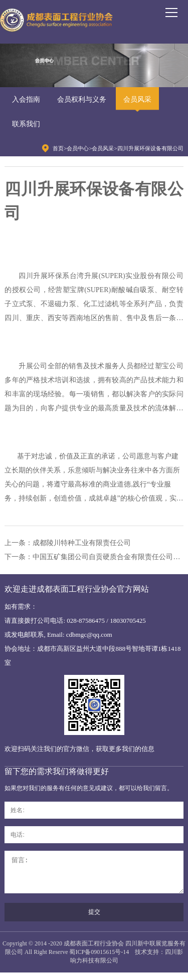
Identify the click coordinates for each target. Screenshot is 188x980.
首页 (58, 148)
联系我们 (26, 124)
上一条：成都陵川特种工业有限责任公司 (68, 543)
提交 (94, 919)
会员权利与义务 (82, 99)
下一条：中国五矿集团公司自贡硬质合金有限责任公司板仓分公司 (94, 557)
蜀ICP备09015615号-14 (99, 959)
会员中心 (78, 148)
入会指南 (26, 99)
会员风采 (137, 99)
